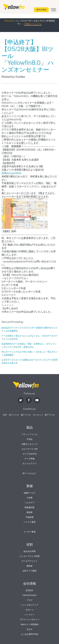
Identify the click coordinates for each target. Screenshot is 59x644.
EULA (30, 629)
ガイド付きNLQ (30, 454)
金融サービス (30, 493)
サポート (30, 610)
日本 (5, 415)
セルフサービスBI (30, 449)
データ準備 (29, 459)
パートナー (29, 615)
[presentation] (14, 7)
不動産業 (30, 517)
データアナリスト (30, 561)
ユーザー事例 (30, 532)
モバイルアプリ (29, 464)
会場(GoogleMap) (11, 173)
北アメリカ (14, 415)
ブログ (29, 600)
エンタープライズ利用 (30, 556)
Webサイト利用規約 (30, 624)
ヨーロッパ (38, 415)
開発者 (29, 566)
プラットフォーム (30, 434)
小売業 (29, 498)
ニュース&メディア (30, 605)
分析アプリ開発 (29, 571)
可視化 (29, 439)
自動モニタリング (30, 444)
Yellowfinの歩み (29, 595)
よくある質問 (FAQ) (30, 634)
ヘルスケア (29, 503)
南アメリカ (26, 415)
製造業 (29, 512)
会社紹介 (30, 590)
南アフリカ (50, 415)
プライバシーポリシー (30, 620)
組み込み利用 (30, 551)
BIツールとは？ (29, 473)
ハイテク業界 (30, 522)
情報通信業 (29, 507)
